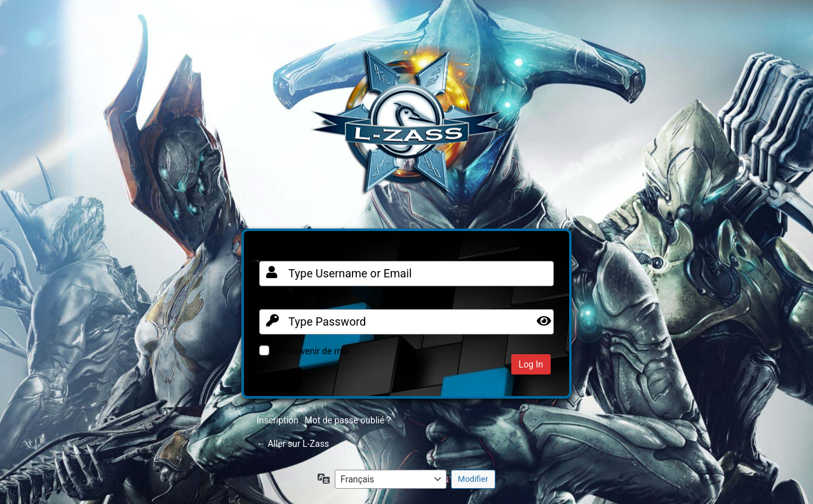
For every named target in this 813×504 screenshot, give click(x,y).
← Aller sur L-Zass (293, 444)
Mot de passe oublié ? (347, 420)
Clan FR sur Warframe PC (406, 128)
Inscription (278, 420)
